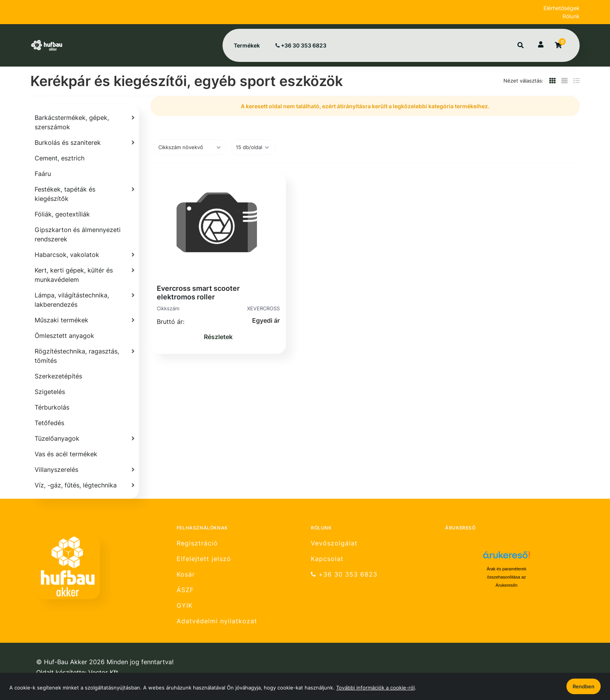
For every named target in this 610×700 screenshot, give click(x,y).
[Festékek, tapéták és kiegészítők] (85, 194)
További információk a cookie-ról (375, 688)
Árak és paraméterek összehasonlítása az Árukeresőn (507, 577)
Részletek (218, 337)
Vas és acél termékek (66, 454)
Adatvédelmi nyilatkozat (217, 621)
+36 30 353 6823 (301, 45)
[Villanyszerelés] (85, 470)
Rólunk (571, 16)
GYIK (185, 606)
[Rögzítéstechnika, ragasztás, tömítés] (85, 356)
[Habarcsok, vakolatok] (85, 255)
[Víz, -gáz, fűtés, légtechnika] (85, 485)
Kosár (186, 574)
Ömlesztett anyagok (64, 336)
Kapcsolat (327, 559)
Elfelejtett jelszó (204, 559)
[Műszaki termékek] (85, 320)
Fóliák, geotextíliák (62, 214)
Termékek (247, 45)
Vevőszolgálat (334, 543)
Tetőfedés (49, 423)
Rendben (584, 686)
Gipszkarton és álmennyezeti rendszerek (78, 234)
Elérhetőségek (562, 8)
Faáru (43, 174)
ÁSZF (185, 590)
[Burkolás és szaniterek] (85, 142)
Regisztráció (197, 543)
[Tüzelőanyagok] (85, 438)
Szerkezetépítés (58, 376)
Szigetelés (50, 392)
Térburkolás (52, 407)
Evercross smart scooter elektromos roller (198, 293)
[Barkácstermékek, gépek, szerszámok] (85, 122)
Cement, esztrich (60, 158)
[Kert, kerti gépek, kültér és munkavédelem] (85, 275)
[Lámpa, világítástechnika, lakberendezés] (85, 300)
